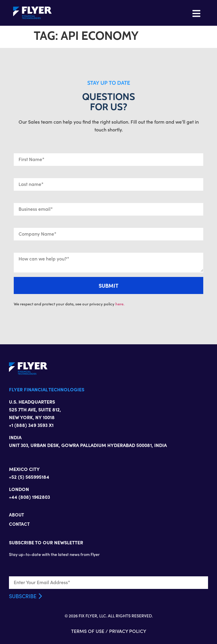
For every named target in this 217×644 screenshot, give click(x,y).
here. (120, 304)
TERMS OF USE (88, 631)
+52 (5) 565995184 (29, 477)
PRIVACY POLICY (128, 631)
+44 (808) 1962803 (29, 497)
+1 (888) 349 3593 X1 (31, 425)
